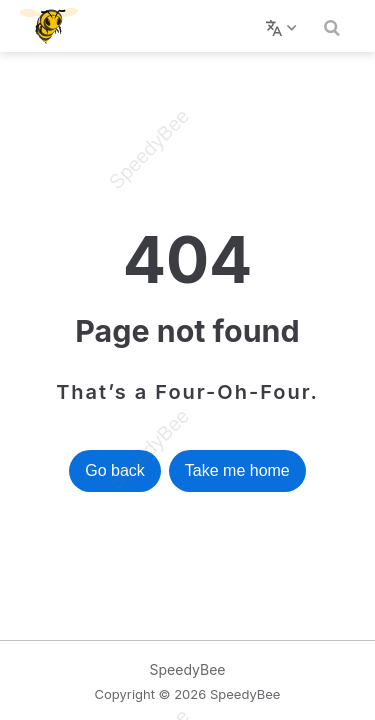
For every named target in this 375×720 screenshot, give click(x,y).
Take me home (237, 470)
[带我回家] (55, 26)
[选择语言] (283, 26)
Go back (115, 470)
